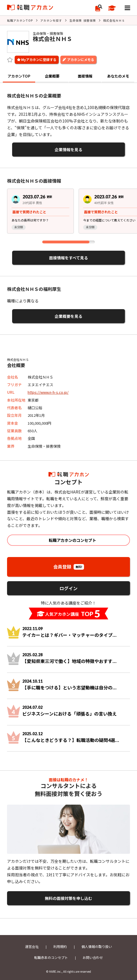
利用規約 (60, 946)
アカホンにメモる (81, 59)
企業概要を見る (68, 316)
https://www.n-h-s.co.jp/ (48, 392)
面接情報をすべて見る (68, 258)
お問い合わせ (93, 957)
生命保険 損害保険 (83, 20)
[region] (68, 213)
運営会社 (32, 946)
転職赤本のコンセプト (51, 957)
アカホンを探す (51, 20)
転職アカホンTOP (20, 20)
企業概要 (52, 76)
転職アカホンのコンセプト (72, 540)
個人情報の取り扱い (97, 946)
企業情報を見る (68, 150)
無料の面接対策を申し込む (68, 898)
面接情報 (85, 76)
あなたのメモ (118, 76)
